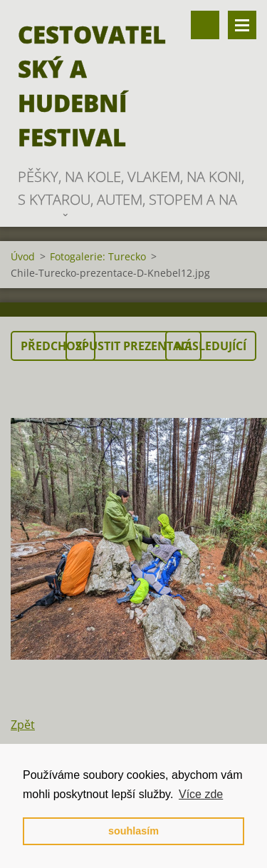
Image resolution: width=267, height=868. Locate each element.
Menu (242, 25)
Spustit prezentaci (133, 346)
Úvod (23, 256)
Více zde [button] (201, 794)
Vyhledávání (205, 25)
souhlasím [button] (133, 831)
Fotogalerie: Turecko (98, 256)
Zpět (23, 725)
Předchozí (53, 346)
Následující (211, 346)
